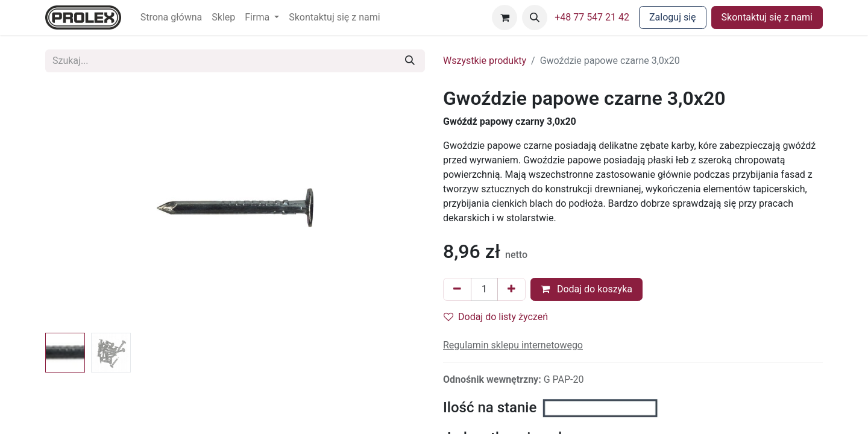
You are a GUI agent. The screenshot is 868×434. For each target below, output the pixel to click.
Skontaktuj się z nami (767, 17)
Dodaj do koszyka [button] (587, 289)
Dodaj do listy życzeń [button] (496, 317)
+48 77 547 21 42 (592, 17)
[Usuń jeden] (457, 289)
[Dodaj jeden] (511, 289)
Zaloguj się (673, 17)
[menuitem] (171, 17)
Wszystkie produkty (485, 61)
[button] (535, 17)
